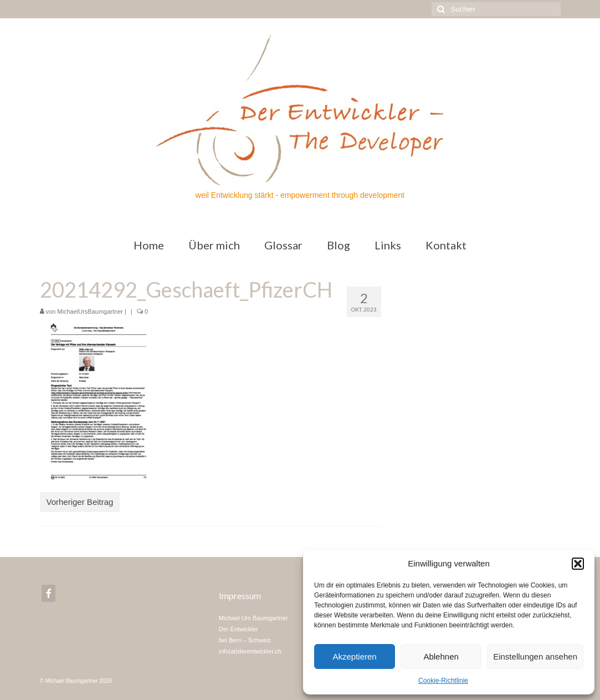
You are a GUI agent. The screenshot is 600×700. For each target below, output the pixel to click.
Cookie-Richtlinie (443, 681)
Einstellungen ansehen (535, 656)
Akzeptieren (354, 656)
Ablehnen (441, 656)
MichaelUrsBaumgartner (90, 311)
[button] (578, 564)
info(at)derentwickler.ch (250, 651)
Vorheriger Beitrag (80, 502)
